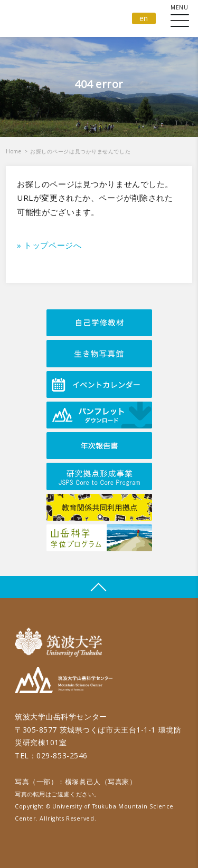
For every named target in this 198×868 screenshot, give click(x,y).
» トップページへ (49, 245)
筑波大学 (61, 642)
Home (13, 151)
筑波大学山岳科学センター (64, 682)
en (144, 18)
